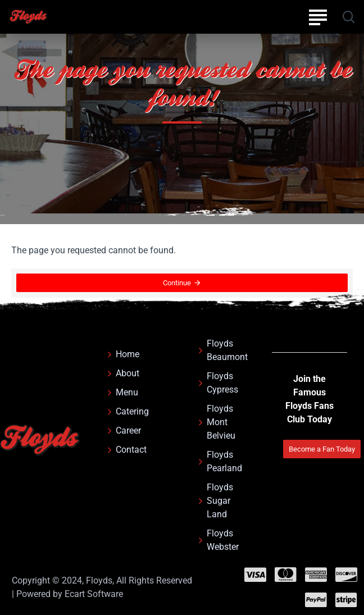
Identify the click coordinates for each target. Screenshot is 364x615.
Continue (177, 283)
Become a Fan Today (322, 449)
